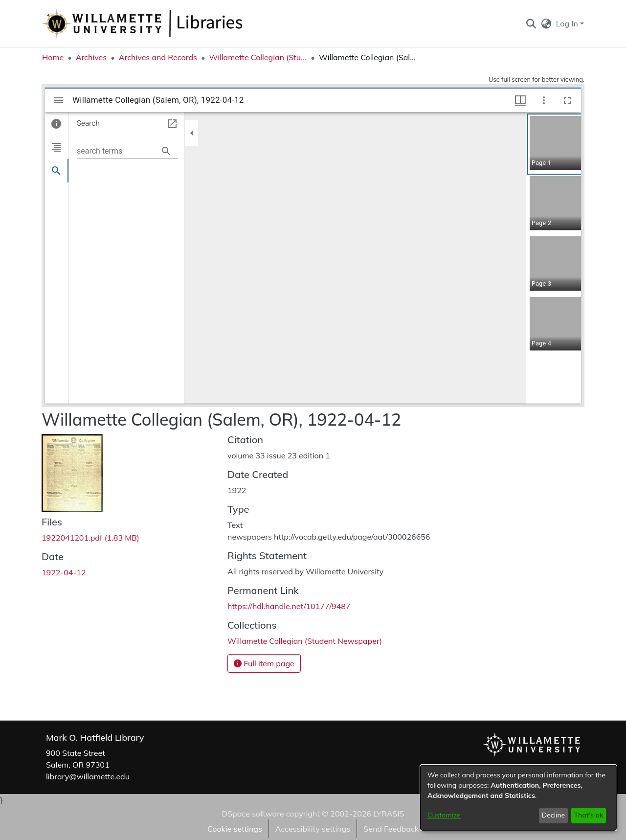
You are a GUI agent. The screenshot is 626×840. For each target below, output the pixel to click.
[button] (531, 23)
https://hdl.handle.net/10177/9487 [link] (289, 606)
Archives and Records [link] (158, 57)
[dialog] (518, 798)
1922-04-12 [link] (64, 572)
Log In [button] (568, 23)
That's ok (588, 815)
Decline (554, 815)
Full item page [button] (264, 663)
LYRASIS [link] (389, 814)
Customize (444, 815)
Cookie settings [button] (235, 829)
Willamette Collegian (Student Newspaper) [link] (258, 57)
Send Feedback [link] (391, 829)
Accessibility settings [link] (313, 829)
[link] (90, 538)
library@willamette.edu (88, 776)
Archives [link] (91, 57)
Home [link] (53, 57)
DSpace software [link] (253, 814)
